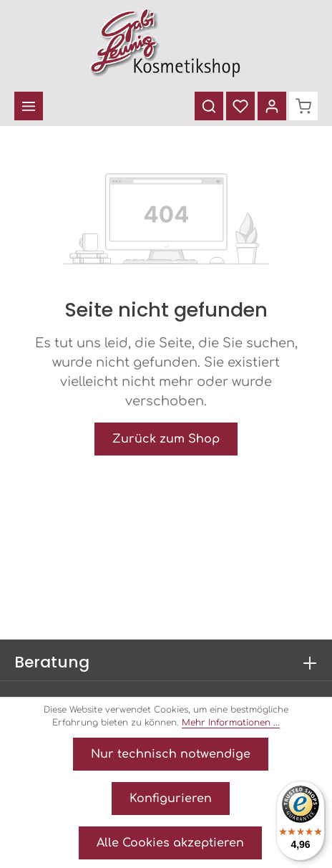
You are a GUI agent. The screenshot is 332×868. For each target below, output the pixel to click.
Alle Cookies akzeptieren (170, 843)
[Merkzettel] (240, 106)
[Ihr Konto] (272, 106)
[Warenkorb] (303, 106)
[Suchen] (209, 106)
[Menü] (29, 106)
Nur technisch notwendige (171, 754)
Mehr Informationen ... (231, 723)
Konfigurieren (171, 799)
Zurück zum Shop (166, 439)
